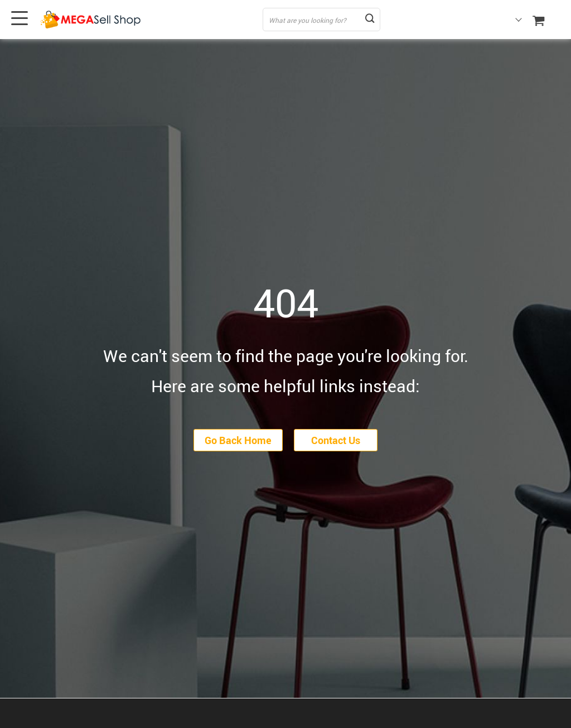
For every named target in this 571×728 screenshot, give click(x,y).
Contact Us (336, 440)
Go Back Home (238, 440)
